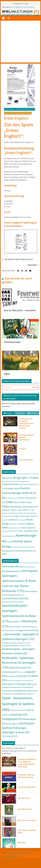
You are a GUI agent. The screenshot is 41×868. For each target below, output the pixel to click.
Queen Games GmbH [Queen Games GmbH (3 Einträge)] (9, 536)
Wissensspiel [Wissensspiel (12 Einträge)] (12, 724)
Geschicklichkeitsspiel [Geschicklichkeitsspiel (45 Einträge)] (15, 598)
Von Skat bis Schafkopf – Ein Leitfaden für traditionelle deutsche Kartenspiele (27, 763)
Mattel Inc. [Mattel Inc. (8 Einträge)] (14, 520)
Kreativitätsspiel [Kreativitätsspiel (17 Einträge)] (10, 672)
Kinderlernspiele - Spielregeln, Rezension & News (20, 109)
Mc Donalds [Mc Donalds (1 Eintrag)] (22, 520)
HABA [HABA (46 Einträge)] (10, 502)
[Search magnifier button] (37, 387)
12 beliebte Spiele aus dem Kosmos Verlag (26, 776)
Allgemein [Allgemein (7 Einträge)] (23, 567)
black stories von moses (27, 820)
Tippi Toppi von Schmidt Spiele (27, 831)
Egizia (7, 374)
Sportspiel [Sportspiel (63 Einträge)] (19, 715)
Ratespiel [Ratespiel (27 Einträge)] (20, 690)
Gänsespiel (33, 265)
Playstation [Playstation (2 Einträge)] (11, 531)
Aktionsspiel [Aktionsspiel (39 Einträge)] (10, 566)
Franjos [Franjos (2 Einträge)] (8, 498)
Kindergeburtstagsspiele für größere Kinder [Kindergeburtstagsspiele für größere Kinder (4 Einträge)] (16, 643)
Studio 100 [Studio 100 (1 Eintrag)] (14, 547)
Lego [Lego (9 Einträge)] (17, 516)
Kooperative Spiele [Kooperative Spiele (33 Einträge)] (20, 668)
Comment (33, 413)
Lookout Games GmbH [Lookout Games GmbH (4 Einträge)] (27, 516)
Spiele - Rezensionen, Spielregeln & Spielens (18, 113)
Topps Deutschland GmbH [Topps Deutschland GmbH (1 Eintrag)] (25, 547)
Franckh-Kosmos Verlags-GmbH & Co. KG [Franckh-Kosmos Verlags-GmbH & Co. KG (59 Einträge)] (19, 493)
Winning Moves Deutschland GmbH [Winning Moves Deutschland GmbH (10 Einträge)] (17, 551)
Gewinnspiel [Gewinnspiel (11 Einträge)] (15, 622)
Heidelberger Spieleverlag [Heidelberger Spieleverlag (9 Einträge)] (21, 507)
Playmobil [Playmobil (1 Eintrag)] (5, 531)
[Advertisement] (20, 42)
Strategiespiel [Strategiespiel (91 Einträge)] (12, 719)
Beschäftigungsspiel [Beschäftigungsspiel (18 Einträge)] (12, 571)
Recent (20, 413)
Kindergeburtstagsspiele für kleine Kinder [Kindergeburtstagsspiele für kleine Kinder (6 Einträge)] (16, 646)
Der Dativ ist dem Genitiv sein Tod (17, 259)
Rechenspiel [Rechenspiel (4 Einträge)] (10, 694)
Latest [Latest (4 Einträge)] (22, 672)
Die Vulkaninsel (24, 798)
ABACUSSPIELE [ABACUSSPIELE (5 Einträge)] (7, 478)
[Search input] (18, 387)
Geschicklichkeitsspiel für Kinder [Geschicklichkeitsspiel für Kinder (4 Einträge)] (13, 602)
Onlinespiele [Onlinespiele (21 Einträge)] (9, 684)
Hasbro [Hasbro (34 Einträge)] (6, 506)
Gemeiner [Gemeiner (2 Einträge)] (14, 498)
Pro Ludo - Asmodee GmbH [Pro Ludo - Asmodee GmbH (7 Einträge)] (26, 531)
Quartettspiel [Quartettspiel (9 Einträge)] (8, 691)
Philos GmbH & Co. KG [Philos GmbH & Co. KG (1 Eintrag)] (15, 528)
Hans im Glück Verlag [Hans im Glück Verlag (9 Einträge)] (22, 502)
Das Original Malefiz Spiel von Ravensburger (27, 437)
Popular (8, 413)
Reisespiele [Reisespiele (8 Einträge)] (20, 694)
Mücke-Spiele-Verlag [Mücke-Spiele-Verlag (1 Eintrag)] (14, 524)
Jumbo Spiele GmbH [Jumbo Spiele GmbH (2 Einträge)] (8, 516)
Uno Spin (22, 449)
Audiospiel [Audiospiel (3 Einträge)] (31, 567)
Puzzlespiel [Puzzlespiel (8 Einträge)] (28, 687)
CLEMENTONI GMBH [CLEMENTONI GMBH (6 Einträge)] (10, 484)
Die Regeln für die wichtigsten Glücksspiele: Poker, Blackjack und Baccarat (27, 423)
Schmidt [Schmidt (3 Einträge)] (9, 542)
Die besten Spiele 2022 (27, 787)
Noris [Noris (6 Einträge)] (23, 524)
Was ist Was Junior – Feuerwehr (20, 310)
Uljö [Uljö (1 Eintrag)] (34, 547)
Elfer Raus (22, 842)
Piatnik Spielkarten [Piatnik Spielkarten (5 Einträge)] (29, 528)
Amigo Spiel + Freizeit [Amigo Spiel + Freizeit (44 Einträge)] (26, 478)
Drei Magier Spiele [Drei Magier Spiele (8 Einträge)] (12, 488)
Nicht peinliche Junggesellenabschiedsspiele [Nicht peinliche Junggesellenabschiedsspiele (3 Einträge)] (20, 681)
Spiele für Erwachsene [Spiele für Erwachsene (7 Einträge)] (18, 710)
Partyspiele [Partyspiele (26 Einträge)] (24, 684)
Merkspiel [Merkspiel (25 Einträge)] (25, 676)
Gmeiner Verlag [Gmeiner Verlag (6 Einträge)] (24, 498)
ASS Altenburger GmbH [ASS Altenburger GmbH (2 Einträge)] (22, 481)
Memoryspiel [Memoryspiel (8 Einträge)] (12, 676)
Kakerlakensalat (12, 342)
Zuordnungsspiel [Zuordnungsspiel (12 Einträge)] (10, 736)
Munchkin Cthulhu (25, 809)
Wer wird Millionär (26, 460)
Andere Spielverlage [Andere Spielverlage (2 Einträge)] (8, 481)
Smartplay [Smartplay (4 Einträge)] (30, 694)
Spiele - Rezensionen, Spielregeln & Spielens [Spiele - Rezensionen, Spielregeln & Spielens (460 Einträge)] (18, 704)
